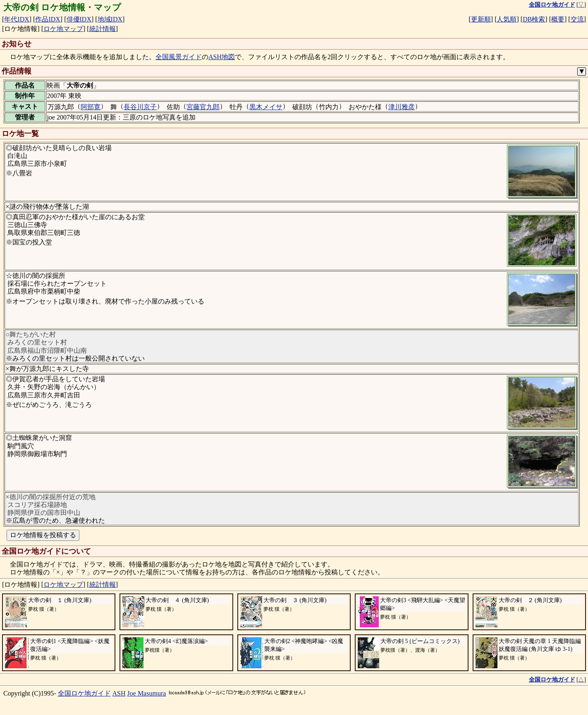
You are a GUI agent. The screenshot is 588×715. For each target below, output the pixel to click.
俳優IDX (79, 19)
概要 (558, 19)
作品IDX (48, 19)
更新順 (481, 19)
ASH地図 (222, 57)
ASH (119, 693)
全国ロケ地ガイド (84, 693)
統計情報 (103, 29)
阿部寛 (91, 107)
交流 (577, 19)
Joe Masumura (147, 693)
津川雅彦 (402, 107)
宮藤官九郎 (203, 107)
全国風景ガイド (179, 57)
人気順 (507, 19)
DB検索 (534, 19)
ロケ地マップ (63, 29)
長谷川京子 (140, 107)
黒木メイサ (266, 107)
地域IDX (110, 19)
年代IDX (17, 19)
